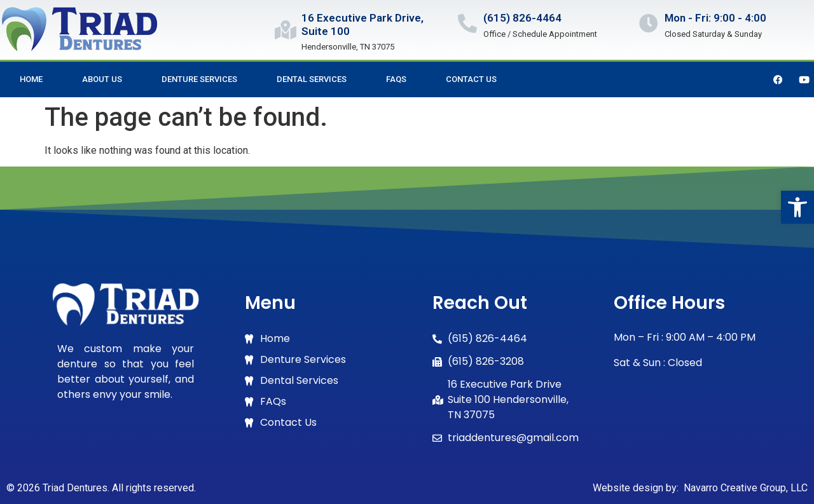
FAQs (396, 79)
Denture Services (199, 79)
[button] (797, 207)
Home (31, 79)
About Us (102, 79)
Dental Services (312, 79)
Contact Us (471, 79)
